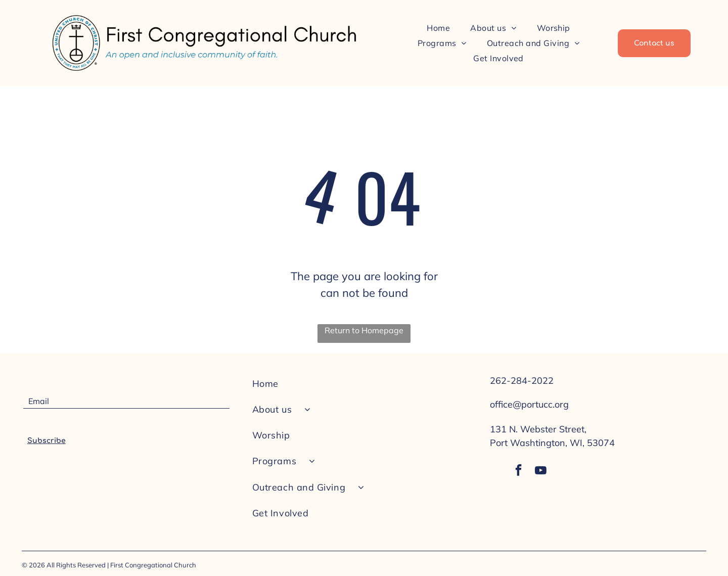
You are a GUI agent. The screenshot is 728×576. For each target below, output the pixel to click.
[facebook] (517, 473)
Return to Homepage (364, 330)
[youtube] (541, 473)
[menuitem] (438, 27)
